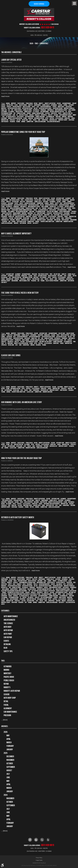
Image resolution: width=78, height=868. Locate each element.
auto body (46, 202)
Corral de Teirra (21, 113)
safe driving (23, 223)
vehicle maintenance (65, 212)
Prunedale (43, 110)
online (10, 596)
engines (29, 113)
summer (47, 203)
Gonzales (37, 115)
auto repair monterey (7, 205)
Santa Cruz (67, 118)
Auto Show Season (21, 222)
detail (6, 701)
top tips (32, 507)
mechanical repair (39, 118)
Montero (64, 117)
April (8, 739)
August (21, 203)
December (10, 756)
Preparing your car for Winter (52, 504)
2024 (6, 795)
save (3, 117)
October (10, 763)
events (16, 203)
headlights (42, 218)
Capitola (52, 118)
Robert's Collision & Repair (15, 118)
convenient (4, 596)
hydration (58, 200)
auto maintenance (30, 117)
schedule (15, 596)
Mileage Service (32, 589)
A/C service (36, 112)
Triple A (35, 584)
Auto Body (8, 627)
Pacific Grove (21, 103)
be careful (31, 598)
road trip (70, 389)
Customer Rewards (46, 594)
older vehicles (51, 583)
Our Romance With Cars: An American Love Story (22, 402)
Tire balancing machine (22, 212)
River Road (71, 120)
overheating (65, 200)
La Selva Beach (59, 118)
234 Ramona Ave (50, 117)
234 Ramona (4, 598)
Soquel (73, 118)
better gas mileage (38, 215)
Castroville (36, 110)
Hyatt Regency (5, 122)
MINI (2, 215)
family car (4, 110)
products (9, 583)
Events (6, 641)
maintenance (37, 105)
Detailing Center (18, 500)
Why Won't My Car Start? (46, 342)
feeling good (15, 202)
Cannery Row (30, 122)
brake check (61, 107)
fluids (16, 105)
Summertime (40, 203)
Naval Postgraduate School (17, 208)
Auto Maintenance (11, 616)
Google (36, 840)
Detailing (7, 644)
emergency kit (5, 220)
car (9, 222)
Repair (36, 103)
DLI (66, 112)
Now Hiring (39, 4)
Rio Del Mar (25, 120)
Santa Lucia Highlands (40, 122)
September (4, 112)
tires (22, 200)
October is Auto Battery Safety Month (18, 517)
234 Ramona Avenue (40, 212)
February (10, 746)
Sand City (30, 105)
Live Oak (19, 120)
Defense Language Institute (57, 112)
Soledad (56, 115)
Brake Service (18, 110)
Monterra (70, 117)
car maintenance (67, 103)
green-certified (52, 276)
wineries (16, 223)
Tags (36, 43)
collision (73, 213)
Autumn (3, 599)
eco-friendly (43, 277)
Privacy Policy (39, 858)
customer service (62, 581)
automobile (54, 105)
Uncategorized (9, 620)
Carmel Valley (46, 105)
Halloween (59, 584)
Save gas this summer (52, 212)
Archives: (5, 726)
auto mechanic (18, 218)
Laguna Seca (53, 207)
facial (6, 705)
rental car (11, 217)
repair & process (17, 107)
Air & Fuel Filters (24, 115)
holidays (71, 504)
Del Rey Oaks (10, 105)
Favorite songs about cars (47, 222)
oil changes (11, 112)
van (12, 110)
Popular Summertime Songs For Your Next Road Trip (23, 132)
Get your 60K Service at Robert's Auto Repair (43, 591)
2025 (6, 753)
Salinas (60, 105)
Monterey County (63, 120)
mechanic (60, 276)
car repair (9, 337)
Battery (25, 598)
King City (50, 115)
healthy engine (23, 105)
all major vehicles (11, 117)
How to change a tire (25, 281)
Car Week (74, 212)
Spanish (56, 598)
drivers (29, 223)
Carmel (65, 105)
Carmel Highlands (40, 117)
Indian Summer (17, 213)
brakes (52, 203)
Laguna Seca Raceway (30, 203)
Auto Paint (8, 634)
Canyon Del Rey (53, 120)
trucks (35, 120)
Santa (43, 505)
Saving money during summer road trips (22, 210)
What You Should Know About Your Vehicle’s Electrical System (24, 594)
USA (52, 215)
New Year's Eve (50, 505)
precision (34, 274)
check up (37, 598)
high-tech (22, 202)
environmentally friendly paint (27, 583)
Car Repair (8, 637)
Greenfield (44, 115)
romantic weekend (68, 222)
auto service (20, 117)
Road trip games (41, 213)
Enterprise (4, 217)
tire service (8, 623)
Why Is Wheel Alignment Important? (16, 234)
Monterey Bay (5, 120)
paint (25, 500)
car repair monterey (46, 107)
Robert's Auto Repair (50, 103)
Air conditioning (45, 112)
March (9, 742)
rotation (17, 279)
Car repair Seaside (58, 108)
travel (35, 210)
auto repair (8, 630)
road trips (47, 215)
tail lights (52, 218)
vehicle (46, 588)
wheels (29, 279)
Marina (8, 103)
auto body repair (42, 276)
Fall (8, 599)
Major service (19, 112)
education (17, 276)
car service (66, 588)
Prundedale (18, 340)
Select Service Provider (52, 281)
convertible (44, 43)
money (74, 115)
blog (38, 107)
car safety (36, 223)
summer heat (31, 222)
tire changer (11, 212)
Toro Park (58, 117)
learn (70, 581)
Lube (14, 115)
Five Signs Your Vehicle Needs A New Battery (20, 293)
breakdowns (74, 220)
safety (34, 107)
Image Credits (39, 860)
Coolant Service (29, 200)
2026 (6, 732)
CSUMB (25, 118)
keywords (8, 666)
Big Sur (36, 108)
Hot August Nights (65, 215)
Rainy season (62, 598)
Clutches (47, 113)
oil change (27, 445)
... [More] (4, 720)
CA (6, 343)
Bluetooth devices (58, 213)
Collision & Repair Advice (54, 122)
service (55, 107)
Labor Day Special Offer (11, 60)
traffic (46, 279)
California (4, 118)
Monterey (14, 103)
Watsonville (51, 110)
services (9, 107)
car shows (11, 203)
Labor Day (31, 118)
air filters (33, 220)
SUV (9, 110)
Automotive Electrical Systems (16, 593)
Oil (17, 115)
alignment (68, 198)
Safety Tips (8, 651)
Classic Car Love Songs (11, 355)
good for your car (20, 217)
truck (35, 276)
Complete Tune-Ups (68, 113)
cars (65, 276)
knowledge (24, 276)
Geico (24, 584)
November (10, 760)
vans (39, 120)
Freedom (12, 220)
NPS (15, 113)
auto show (57, 215)
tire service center (14, 200)
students (34, 217)
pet (35, 213)
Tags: (3, 661)
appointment (70, 594)
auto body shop (60, 198)
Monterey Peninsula (69, 108)
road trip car (8, 215)
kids (9, 505)
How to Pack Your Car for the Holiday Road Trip (21, 458)
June (8, 777)
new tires (36, 277)
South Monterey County (65, 115)
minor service (28, 112)
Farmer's (19, 584)
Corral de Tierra (27, 110)
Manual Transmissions (38, 113)
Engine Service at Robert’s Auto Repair (66, 591)
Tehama (18, 122)
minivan (18, 220)
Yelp (48, 840)
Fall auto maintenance (46, 598)
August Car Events (7, 213)
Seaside (59, 103)
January (10, 749)
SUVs (30, 120)
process (3, 583)
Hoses (60, 113)
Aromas (23, 122)
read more (5, 96)
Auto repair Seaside (27, 108)
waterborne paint (41, 583)
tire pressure (34, 218)
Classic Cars (30, 392)
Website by (39, 863)
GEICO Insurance (14, 599)
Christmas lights (28, 505)
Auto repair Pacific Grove (14, 108)
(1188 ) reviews (55, 24)
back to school (27, 107)
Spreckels (12, 120)
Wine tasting (57, 220)
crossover (27, 338)
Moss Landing (72, 110)
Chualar (31, 115)
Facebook (30, 840)
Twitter (42, 840)
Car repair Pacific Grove (45, 108)
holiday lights (37, 505)
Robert (55, 581)
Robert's (41, 103)
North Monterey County (61, 110)
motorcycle (4, 588)
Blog (31, 43)
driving (55, 594)
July (8, 774)
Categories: (5, 611)
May (8, 735)
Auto (64, 584)
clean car (49, 213)
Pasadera (12, 122)
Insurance (30, 584)
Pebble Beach (29, 103)
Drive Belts (54, 113)
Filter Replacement (6, 115)
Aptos (47, 118)
